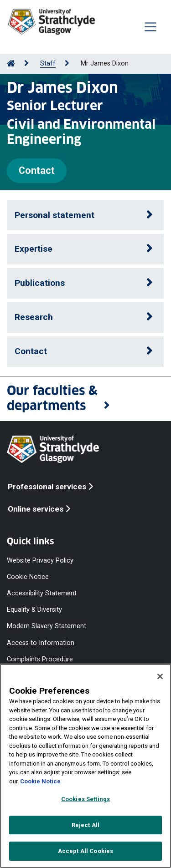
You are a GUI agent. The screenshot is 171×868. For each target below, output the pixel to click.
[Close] (160, 676)
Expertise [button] (34, 249)
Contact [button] (31, 351)
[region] (85, 766)
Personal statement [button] (54, 215)
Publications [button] (40, 283)
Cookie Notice (28, 577)
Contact (37, 170)
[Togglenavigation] (150, 27)
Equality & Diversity (34, 610)
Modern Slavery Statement (47, 626)
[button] (85, 399)
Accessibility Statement (42, 593)
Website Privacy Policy (40, 560)
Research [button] (34, 317)
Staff (48, 63)
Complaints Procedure (40, 659)
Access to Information (41, 642)
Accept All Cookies (85, 851)
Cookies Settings (85, 799)
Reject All (85, 825)
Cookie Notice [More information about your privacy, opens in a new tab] (40, 781)
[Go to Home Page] (11, 63)
